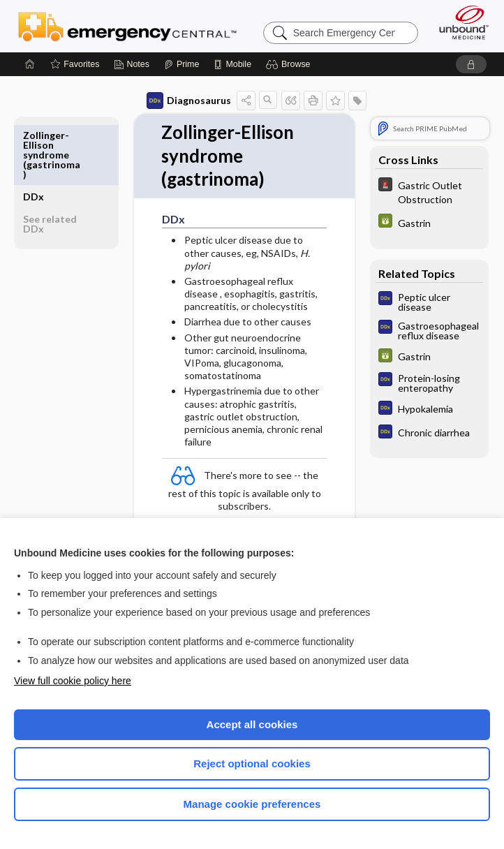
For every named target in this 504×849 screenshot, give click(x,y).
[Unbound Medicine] (459, 22)
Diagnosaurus (189, 101)
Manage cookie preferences (252, 804)
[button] (290, 64)
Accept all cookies (252, 724)
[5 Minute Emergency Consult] (429, 191)
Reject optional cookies (252, 763)
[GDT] (429, 222)
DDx (34, 135)
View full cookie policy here (73, 681)
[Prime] (181, 64)
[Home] (30, 64)
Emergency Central (127, 26)
